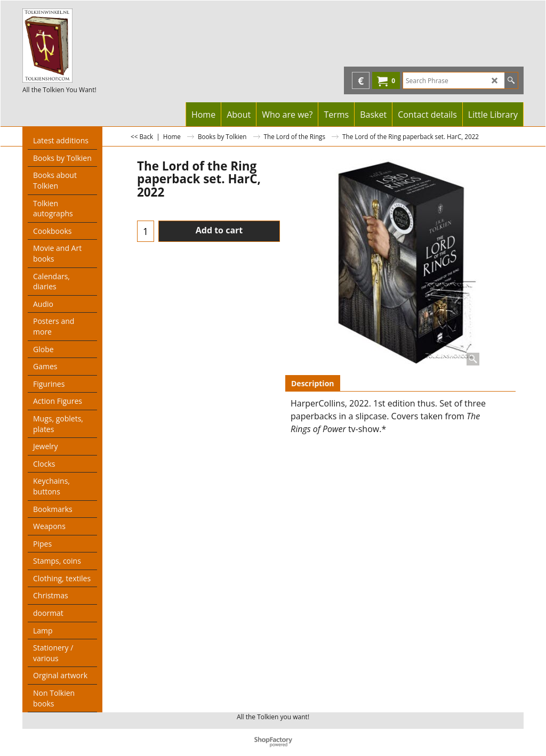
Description (313, 383)
